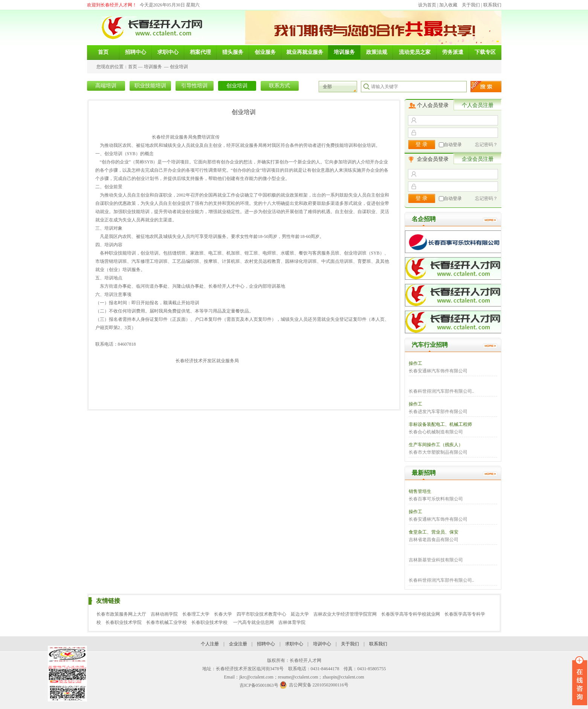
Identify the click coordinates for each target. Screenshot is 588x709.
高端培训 (106, 86)
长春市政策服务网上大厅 (121, 614)
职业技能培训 (150, 86)
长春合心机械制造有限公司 (436, 432)
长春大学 (223, 614)
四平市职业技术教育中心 (261, 614)
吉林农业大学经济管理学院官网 (345, 614)
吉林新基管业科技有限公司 (436, 560)
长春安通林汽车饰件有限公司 (438, 371)
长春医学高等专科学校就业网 (411, 614)
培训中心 (322, 644)
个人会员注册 (478, 105)
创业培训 (179, 67)
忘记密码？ (486, 145)
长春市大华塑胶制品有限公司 (438, 452)
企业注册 (238, 644)
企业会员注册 (478, 159)
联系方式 (279, 86)
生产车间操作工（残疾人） (436, 445)
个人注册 (210, 644)
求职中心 (294, 644)
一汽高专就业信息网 (254, 622)
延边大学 (300, 614)
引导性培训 (194, 86)
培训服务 (153, 67)
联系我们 (492, 5)
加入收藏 (448, 5)
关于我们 (471, 5)
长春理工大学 (196, 614)
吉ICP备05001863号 (259, 685)
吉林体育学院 (292, 622)
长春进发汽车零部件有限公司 (438, 412)
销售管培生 (420, 491)
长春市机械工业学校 (166, 622)
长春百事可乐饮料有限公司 (436, 499)
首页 (133, 67)
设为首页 (427, 5)
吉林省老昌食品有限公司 (434, 540)
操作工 (415, 363)
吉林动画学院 (164, 614)
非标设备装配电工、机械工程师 (440, 424)
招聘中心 (266, 644)
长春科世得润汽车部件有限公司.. (441, 391)
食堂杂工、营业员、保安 (434, 532)
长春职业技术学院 (124, 622)
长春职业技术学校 (210, 622)
